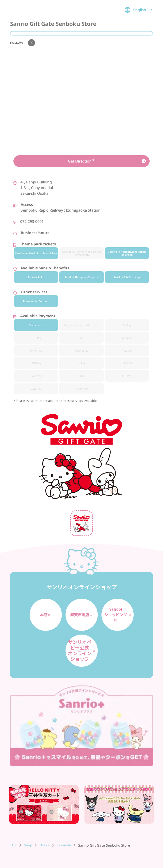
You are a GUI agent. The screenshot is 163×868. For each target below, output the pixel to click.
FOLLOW (23, 43)
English (139, 10)
